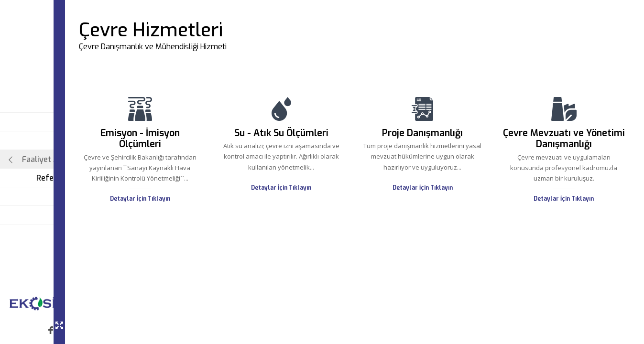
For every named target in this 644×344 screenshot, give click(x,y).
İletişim (82, 215)
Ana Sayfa (77, 122)
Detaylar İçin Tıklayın (190, 209)
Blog (87, 197)
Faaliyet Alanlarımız (52, 159)
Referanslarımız (66, 178)
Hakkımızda (75, 141)
